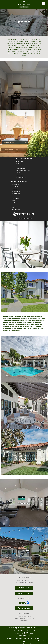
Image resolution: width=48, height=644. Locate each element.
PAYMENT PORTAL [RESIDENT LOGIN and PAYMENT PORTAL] (24, 593)
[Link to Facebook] (20, 603)
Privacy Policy (30, 630)
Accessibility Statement (17, 628)
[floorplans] (24, 503)
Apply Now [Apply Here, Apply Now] (24, 7)
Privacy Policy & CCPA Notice (24, 633)
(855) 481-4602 (24, 608)
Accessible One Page (32, 628)
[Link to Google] (25, 603)
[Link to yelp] (28, 603)
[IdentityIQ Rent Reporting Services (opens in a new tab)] (24, 214)
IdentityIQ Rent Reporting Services (24, 218)
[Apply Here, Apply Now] (24, 551)
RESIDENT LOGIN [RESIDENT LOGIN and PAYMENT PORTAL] (24, 588)
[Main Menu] (44, 3)
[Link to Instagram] (23, 603)
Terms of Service (19, 630)
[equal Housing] (24, 641)
